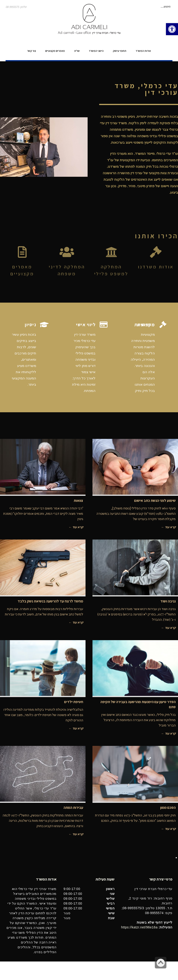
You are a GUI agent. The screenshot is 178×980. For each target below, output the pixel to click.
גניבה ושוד (168, 601)
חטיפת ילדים (74, 702)
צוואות (78, 501)
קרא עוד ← (168, 527)
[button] (172, 29)
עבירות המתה (73, 808)
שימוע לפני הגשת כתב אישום (155, 501)
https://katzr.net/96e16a (139, 927)
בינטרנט (11, 971)
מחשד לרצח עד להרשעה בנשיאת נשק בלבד (50, 601)
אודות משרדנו (156, 267)
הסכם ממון (168, 808)
